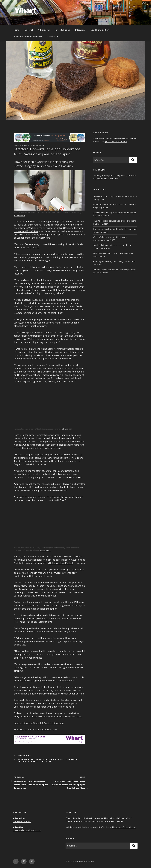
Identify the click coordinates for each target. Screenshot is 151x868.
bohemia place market (31, 759)
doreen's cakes (55, 759)
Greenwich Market (62, 557)
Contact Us (53, 37)
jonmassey (38, 145)
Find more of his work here (124, 827)
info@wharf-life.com (22, 821)
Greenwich (71, 759)
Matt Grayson (20, 215)
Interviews (80, 30)
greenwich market (29, 762)
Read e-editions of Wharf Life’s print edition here (39, 723)
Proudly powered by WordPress (80, 861)
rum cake (46, 762)
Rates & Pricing (62, 30)
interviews (24, 756)
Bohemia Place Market (61, 563)
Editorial (29, 30)
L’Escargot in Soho (32, 306)
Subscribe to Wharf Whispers (28, 37)
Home (16, 30)
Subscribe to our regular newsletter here (35, 730)
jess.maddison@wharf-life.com (27, 830)
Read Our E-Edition (100, 30)
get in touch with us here (116, 141)
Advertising (44, 30)
